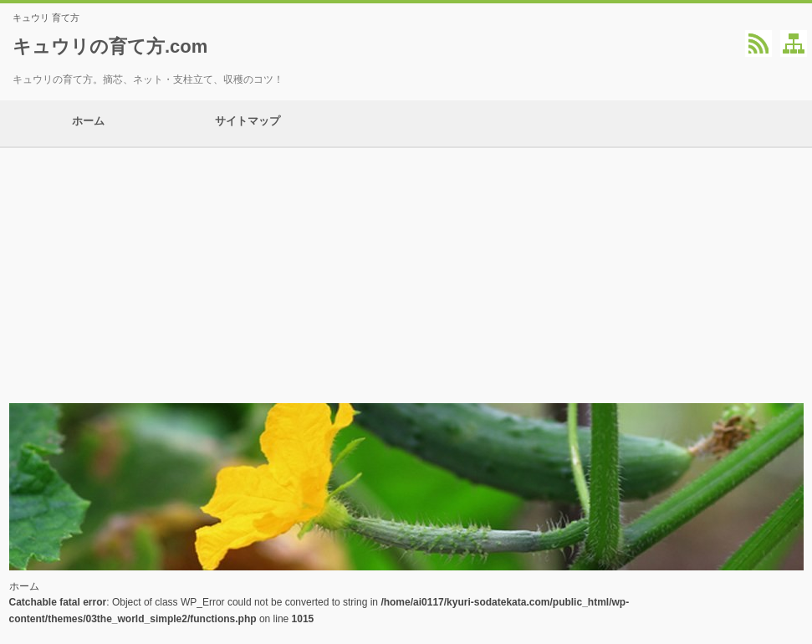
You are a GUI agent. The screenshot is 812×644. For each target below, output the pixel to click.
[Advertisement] (406, 273)
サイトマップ (248, 123)
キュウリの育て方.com (110, 46)
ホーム (89, 123)
